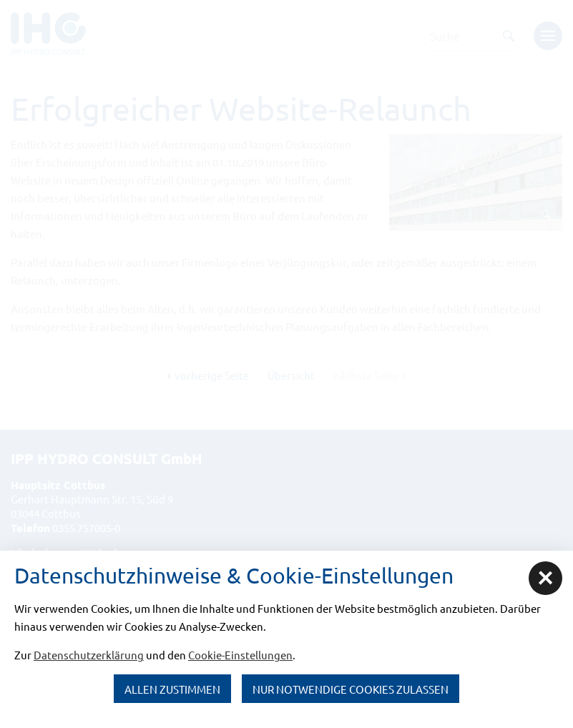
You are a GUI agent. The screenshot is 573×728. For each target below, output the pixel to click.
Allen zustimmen (172, 689)
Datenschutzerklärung (89, 655)
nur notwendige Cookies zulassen (351, 689)
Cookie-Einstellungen (240, 655)
